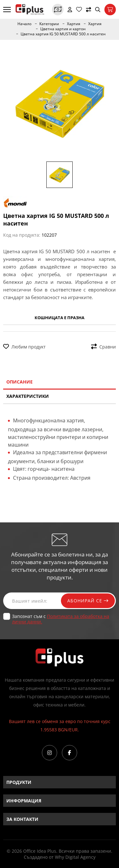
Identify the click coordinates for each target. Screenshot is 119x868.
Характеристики (28, 396)
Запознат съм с (61, 619)
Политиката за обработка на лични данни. (61, 619)
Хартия (74, 24)
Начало (24, 24)
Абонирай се (88, 601)
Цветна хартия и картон (63, 29)
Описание (20, 382)
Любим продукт (24, 347)
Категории (49, 24)
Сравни (103, 347)
